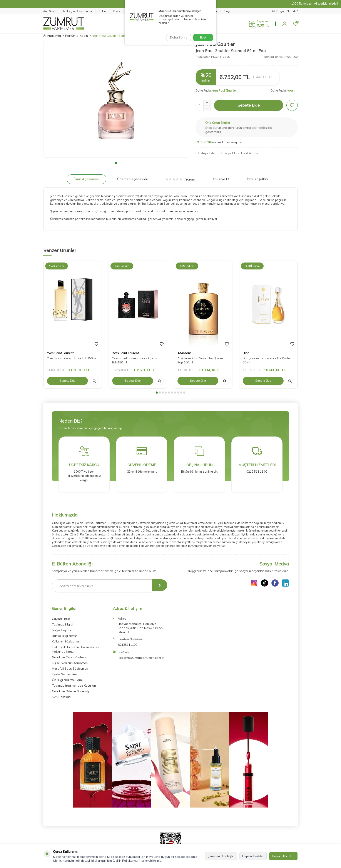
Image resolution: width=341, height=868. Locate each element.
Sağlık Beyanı (61, 630)
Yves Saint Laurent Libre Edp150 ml (72, 358)
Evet (203, 37)
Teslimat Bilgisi (62, 624)
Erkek (117, 11)
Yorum (180, 179)
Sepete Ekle (249, 105)
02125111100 (128, 645)
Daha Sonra (178, 37)
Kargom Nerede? (285, 11)
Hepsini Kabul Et (283, 856)
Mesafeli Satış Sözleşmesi (70, 669)
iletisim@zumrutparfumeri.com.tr (141, 658)
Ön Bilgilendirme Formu (68, 680)
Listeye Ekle (205, 153)
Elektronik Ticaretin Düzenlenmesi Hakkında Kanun (76, 649)
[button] (116, 163)
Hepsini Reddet (253, 856)
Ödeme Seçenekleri (133, 179)
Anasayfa (52, 36)
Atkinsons (184, 353)
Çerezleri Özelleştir (221, 856)
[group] (116, 99)
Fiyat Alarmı (248, 153)
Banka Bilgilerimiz (64, 636)
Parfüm (70, 36)
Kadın (84, 36)
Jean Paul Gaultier (224, 90)
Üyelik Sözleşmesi (64, 674)
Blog (227, 11)
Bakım (103, 11)
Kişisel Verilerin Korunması (70, 663)
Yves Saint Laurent (60, 353)
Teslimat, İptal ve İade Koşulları (74, 686)
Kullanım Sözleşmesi (66, 641)
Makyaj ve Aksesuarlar (78, 11)
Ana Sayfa (50, 11)
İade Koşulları (257, 179)
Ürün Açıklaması (87, 179)
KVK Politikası (62, 697)
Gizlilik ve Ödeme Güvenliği (71, 691)
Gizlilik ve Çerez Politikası (70, 657)
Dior (246, 353)
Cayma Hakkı (61, 619)
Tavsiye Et (226, 153)
